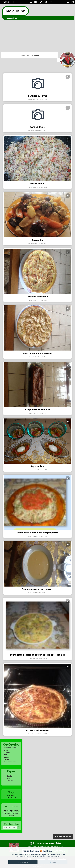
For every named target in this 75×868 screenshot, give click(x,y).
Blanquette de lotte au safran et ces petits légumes (37, 655)
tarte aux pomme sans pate (37, 353)
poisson (7, 752)
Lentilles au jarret (37, 96)
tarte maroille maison (38, 730)
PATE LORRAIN (38, 127)
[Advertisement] (37, 36)
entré (6, 750)
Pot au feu (37, 240)
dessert (7, 759)
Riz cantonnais (38, 184)
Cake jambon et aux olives (37, 410)
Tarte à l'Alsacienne (38, 297)
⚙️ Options (53, 862)
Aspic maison (37, 466)
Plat (8, 778)
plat (5, 755)
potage (7, 757)
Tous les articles (10, 762)
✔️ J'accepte (23, 862)
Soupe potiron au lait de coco (37, 589)
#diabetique (11, 797)
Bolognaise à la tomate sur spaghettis (38, 533)
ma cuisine (15, 11)
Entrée (9, 776)
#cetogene (11, 795)
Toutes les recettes (11, 748)
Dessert (10, 781)
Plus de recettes (63, 836)
